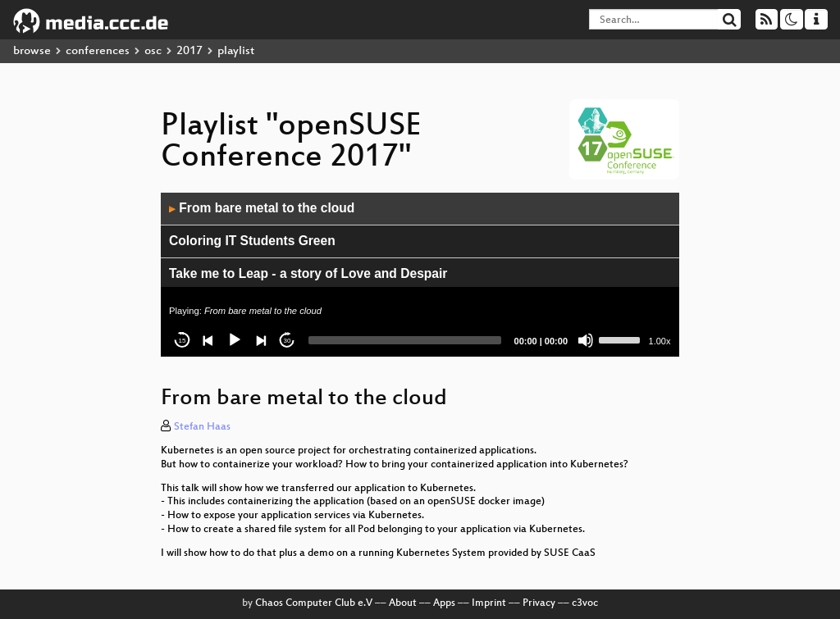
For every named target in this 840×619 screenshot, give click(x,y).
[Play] (235, 340)
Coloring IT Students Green (252, 241)
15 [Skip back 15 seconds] (183, 341)
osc (153, 51)
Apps (444, 603)
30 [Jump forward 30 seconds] (288, 341)
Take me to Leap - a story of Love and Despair (308, 273)
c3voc (585, 603)
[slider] (405, 340)
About (403, 603)
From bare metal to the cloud (262, 208)
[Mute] (586, 340)
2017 (189, 51)
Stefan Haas (202, 427)
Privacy (539, 603)
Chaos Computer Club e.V (314, 603)
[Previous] (208, 340)
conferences (98, 51)
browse (32, 51)
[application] (420, 275)
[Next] (261, 340)
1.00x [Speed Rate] (660, 341)
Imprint (489, 603)
